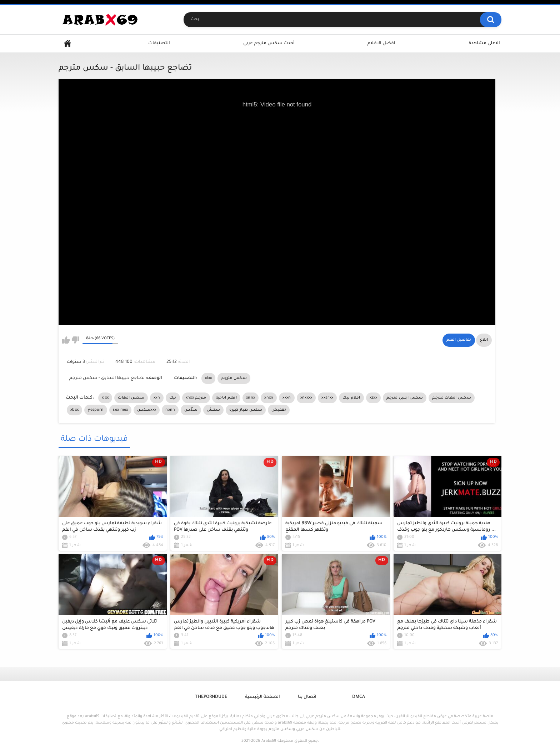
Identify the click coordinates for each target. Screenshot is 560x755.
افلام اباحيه (226, 398)
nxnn (170, 410)
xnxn (269, 398)
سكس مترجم (234, 378)
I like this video (66, 340)
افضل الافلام (381, 44)
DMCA (359, 697)
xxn (157, 398)
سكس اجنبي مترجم (405, 398)
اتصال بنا (307, 697)
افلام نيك (351, 398)
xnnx (251, 398)
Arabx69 (269, 741)
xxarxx (327, 398)
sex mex (120, 410)
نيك (173, 398)
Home (67, 44)
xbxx (74, 410)
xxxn (287, 398)
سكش (213, 410)
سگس (191, 410)
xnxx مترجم (196, 398)
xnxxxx (306, 398)
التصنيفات (159, 44)
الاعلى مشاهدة (484, 44)
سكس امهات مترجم (452, 398)
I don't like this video (75, 340)
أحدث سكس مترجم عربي (269, 44)
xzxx (373, 398)
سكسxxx (147, 410)
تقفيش (279, 410)
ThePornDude (211, 697)
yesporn (96, 410)
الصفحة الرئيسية (262, 697)
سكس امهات (131, 398)
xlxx (208, 378)
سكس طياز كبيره (246, 410)
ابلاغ (484, 340)
